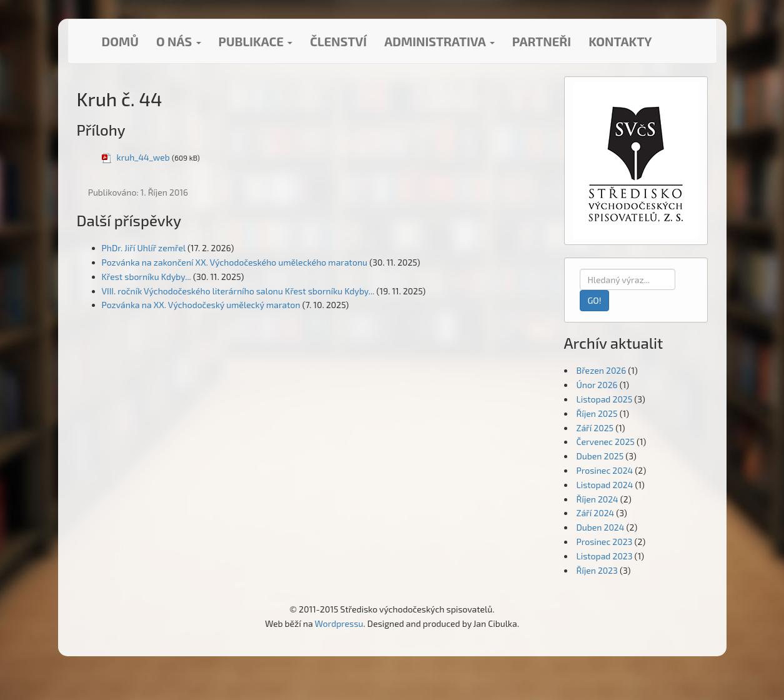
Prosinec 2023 (605, 542)
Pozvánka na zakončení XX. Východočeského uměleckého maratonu (235, 262)
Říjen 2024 (598, 499)
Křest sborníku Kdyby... (146, 277)
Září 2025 (595, 428)
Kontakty (620, 41)
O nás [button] (179, 41)
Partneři (542, 41)
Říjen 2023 (597, 570)
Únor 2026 (597, 385)
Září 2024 (596, 513)
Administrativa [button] (439, 41)
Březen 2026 (602, 370)
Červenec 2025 (606, 442)
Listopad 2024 (605, 485)
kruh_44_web (143, 157)
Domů (120, 41)
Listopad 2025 (605, 399)
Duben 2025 (600, 456)
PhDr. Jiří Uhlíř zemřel (144, 248)
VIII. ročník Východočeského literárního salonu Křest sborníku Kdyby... (238, 291)
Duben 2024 (601, 527)
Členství (338, 41)
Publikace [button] (256, 41)
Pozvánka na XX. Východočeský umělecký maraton (201, 305)
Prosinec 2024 (605, 470)
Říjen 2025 (597, 413)
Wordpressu (339, 623)
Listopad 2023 (605, 556)
